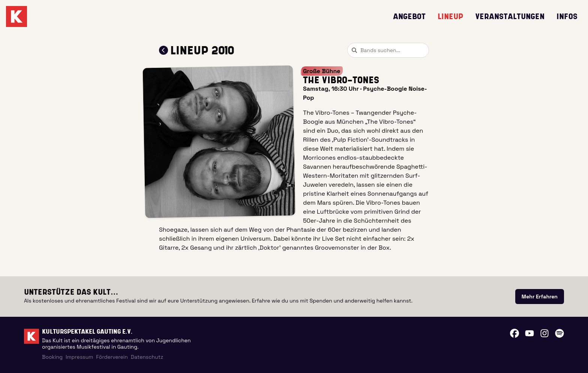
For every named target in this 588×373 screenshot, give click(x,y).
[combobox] (388, 50)
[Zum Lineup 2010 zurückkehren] (163, 50)
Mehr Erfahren (540, 297)
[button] (219, 142)
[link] (540, 297)
